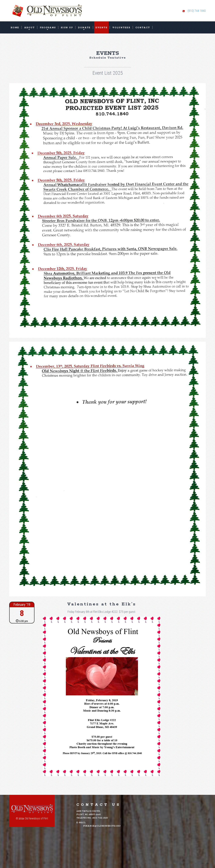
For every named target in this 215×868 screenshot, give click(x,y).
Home (15, 28)
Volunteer (121, 28)
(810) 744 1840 (197, 11)
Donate (84, 28)
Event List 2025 (108, 73)
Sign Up (67, 28)
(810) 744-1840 (100, 818)
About (29, 28)
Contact (143, 28)
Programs (48, 28)
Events (101, 28)
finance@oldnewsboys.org (102, 826)
